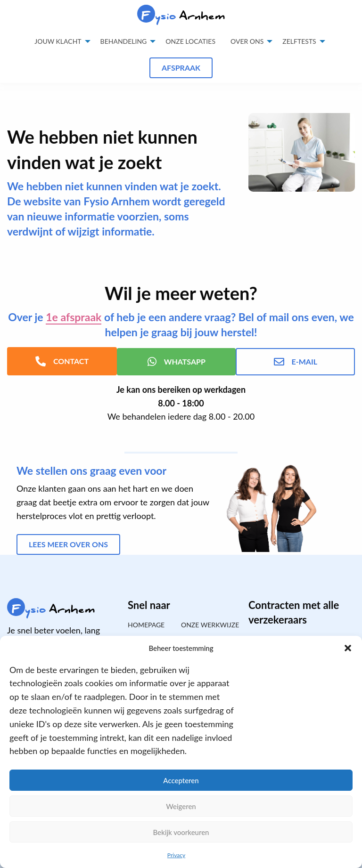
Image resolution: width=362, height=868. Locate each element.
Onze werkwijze (208, 624)
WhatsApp (181, 361)
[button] (348, 648)
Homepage (146, 624)
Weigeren (181, 806)
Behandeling (124, 41)
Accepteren (181, 780)
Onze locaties (190, 41)
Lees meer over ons (68, 543)
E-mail (299, 361)
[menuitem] (190, 41)
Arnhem (181, 16)
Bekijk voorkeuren (181, 832)
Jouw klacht (58, 41)
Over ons (247, 41)
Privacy (176, 855)
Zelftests (299, 41)
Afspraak (181, 68)
